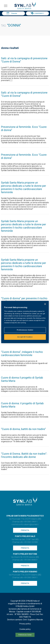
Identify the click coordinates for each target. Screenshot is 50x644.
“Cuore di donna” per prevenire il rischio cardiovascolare (24, 300)
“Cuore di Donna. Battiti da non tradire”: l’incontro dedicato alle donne (24, 455)
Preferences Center (25, 635)
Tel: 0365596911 (38, 13)
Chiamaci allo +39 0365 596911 (25, 522)
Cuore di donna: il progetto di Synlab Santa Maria (22, 405)
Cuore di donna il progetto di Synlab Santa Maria (22, 379)
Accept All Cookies (25, 337)
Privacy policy (25, 624)
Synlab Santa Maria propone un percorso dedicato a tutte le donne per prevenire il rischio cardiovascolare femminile (24, 187)
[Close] (45, 304)
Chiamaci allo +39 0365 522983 (25, 542)
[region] (25, 322)
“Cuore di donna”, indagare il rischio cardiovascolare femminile (22, 353)
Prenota (14, 13)
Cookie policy (25, 629)
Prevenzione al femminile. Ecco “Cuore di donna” (24, 128)
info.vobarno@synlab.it (29, 525)
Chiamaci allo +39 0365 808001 (25, 560)
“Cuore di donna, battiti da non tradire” (24, 429)
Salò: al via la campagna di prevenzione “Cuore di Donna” (24, 60)
